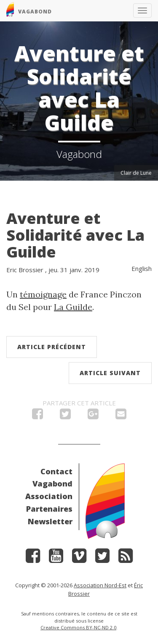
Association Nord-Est (100, 585)
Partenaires (49, 509)
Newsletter (50, 521)
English (142, 268)
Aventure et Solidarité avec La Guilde (75, 235)
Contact (56, 471)
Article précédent (52, 347)
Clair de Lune (136, 173)
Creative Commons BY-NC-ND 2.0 (78, 627)
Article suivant (110, 373)
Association (49, 496)
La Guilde (73, 307)
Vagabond (52, 484)
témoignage (43, 294)
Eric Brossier (25, 270)
